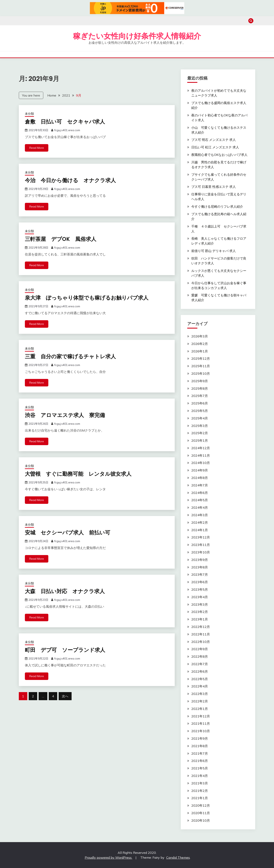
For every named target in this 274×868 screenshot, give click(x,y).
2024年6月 (200, 493)
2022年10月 (201, 642)
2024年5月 (200, 500)
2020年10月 (201, 820)
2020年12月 (201, 805)
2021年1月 (200, 798)
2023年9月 (200, 560)
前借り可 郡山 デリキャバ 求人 (214, 251)
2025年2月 (200, 433)
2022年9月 (200, 649)
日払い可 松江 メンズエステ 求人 (215, 147)
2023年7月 (200, 574)
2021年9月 (200, 738)
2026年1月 (200, 351)
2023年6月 (200, 582)
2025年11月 (201, 366)
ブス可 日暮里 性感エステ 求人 (214, 187)
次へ (65, 696)
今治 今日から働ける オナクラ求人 (70, 180)
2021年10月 (201, 731)
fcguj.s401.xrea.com (67, 130)
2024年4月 (200, 507)
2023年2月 (200, 612)
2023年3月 (200, 604)
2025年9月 (200, 381)
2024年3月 (200, 515)
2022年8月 (200, 656)
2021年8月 (200, 746)
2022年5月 (200, 679)
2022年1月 (200, 709)
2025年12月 (201, 358)
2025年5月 (200, 411)
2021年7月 (200, 753)
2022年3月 (200, 694)
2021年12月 (201, 716)
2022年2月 (200, 701)
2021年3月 (200, 783)
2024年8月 (200, 478)
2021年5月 (200, 768)
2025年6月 (200, 403)
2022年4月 (200, 686)
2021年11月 (201, 723)
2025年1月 (200, 440)
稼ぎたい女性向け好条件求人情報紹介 (137, 36)
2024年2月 (200, 522)
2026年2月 (200, 344)
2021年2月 (200, 791)
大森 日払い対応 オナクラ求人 (65, 591)
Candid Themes (178, 857)
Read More (37, 148)
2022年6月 (200, 671)
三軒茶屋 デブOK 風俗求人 (61, 239)
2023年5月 (200, 589)
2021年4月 (200, 776)
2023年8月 (200, 567)
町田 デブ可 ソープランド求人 (65, 650)
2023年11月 (201, 545)
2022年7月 (200, 664)
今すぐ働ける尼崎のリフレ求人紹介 (217, 206)
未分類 (29, 114)
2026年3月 (200, 336)
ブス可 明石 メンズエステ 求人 (214, 140)
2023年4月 (200, 597)
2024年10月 (201, 463)
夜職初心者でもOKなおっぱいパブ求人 (219, 155)
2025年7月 (200, 396)
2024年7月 (200, 485)
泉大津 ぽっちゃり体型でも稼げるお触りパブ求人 (87, 298)
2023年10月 (201, 552)
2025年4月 (200, 418)
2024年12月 (201, 448)
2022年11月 (201, 634)
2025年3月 (200, 426)
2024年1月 (200, 530)
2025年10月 (201, 373)
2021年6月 (200, 761)
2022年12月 (201, 627)
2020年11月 (201, 813)
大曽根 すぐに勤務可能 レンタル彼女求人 (78, 474)
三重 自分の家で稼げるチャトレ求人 (70, 356)
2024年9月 (200, 470)
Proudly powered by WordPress (109, 857)
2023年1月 (200, 619)
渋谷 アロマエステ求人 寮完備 (65, 415)
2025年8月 (200, 388)
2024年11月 (201, 455)
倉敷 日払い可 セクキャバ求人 (65, 122)
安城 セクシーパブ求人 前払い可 (68, 533)
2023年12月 (201, 537)
